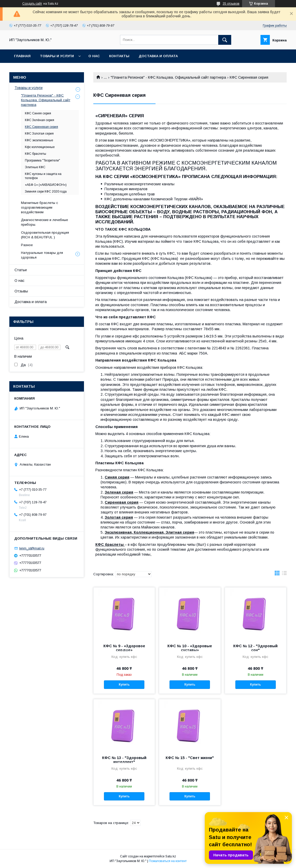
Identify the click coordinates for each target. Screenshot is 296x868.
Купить (124, 685)
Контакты (119, 56)
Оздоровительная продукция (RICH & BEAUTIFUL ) (45, 235)
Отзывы (21, 291)
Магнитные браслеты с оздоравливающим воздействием (40, 207)
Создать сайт (32, 4)
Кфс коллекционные (40, 147)
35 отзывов (231, 4)
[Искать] (225, 40)
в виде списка (284, 574)
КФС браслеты (36, 154)
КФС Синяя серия (38, 113)
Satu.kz (171, 856)
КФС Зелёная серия (40, 120)
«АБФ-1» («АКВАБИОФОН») (46, 185)
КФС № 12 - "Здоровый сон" (255, 648)
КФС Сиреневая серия (41, 127)
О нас (94, 56)
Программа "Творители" (43, 160)
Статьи (21, 270)
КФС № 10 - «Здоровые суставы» (190, 648)
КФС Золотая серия (39, 134)
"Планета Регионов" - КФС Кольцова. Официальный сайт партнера (168, 77)
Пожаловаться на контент (168, 861)
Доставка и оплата (158, 56)
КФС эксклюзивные (39, 140)
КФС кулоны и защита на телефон (43, 176)
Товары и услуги (57, 56)
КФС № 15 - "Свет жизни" (190, 758)
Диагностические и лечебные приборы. (44, 222)
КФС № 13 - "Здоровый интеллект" (124, 760)
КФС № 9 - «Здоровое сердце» (124, 648)
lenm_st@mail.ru (32, 548)
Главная (22, 56)
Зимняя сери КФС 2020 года (46, 192)
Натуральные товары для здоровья (42, 255)
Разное (27, 245)
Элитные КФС (35, 167)
